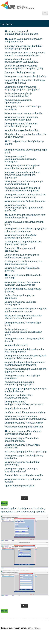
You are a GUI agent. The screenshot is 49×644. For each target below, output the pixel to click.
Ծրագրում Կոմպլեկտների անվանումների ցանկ (19, 396)
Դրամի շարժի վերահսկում (19, 486)
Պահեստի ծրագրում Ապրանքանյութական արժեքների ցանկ (23, 332)
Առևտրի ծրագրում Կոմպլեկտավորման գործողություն (24, 403)
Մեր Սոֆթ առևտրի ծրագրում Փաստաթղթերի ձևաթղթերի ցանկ (24, 67)
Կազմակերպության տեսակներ (22, 130)
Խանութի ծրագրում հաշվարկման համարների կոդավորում (23, 47)
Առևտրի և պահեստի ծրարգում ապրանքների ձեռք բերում (22, 167)
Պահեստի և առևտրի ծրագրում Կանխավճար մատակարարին (22, 189)
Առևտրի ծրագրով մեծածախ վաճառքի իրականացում (21, 236)
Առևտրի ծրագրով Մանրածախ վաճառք (23, 276)
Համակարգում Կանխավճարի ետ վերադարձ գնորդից (23, 263)
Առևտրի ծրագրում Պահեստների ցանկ (23, 324)
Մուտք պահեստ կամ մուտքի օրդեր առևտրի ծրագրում (24, 350)
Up (24, 498)
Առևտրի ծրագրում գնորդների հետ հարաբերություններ (25, 216)
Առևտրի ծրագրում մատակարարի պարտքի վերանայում (24, 183)
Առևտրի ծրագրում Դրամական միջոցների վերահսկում (23, 432)
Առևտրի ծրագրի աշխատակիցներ (24, 113)
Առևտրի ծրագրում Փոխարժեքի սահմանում (22, 446)
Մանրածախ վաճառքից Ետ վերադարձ (20, 297)
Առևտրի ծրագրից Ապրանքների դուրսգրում (22, 377)
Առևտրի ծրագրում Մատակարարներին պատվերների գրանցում (24, 208)
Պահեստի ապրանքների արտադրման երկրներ (18, 95)
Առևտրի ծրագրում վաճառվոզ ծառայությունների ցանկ (21, 118)
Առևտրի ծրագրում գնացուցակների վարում (24, 340)
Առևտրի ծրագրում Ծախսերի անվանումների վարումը (21, 125)
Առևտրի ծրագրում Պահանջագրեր (24, 423)
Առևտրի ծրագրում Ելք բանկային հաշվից (23, 480)
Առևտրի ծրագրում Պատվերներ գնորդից (22, 269)
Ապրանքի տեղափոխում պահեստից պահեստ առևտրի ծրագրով (25, 363)
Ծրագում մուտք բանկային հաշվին (24, 475)
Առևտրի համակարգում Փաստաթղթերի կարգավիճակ (21, 60)
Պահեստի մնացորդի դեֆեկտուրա (24, 427)
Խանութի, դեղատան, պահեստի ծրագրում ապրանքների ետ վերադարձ (22, 175)
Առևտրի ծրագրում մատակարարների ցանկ (26, 151)
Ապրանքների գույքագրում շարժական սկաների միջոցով (26, 390)
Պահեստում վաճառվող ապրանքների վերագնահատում (25, 370)
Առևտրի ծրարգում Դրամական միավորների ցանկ (22, 440)
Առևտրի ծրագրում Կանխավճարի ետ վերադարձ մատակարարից (25, 196)
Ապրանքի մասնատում (17, 408)
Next (4, 503)
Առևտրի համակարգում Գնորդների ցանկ (24, 223)
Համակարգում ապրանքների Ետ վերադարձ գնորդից (23, 243)
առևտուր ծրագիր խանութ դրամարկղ (26, 451)
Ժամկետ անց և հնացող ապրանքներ (25, 412)
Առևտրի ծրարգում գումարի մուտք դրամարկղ (24, 457)
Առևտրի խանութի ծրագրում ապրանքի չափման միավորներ (22, 88)
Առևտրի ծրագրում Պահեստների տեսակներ (23, 108)
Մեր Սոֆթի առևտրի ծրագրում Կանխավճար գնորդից (22, 256)
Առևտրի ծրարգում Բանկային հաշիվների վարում (21, 470)
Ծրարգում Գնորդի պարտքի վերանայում (20, 249)
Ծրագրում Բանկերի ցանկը (20, 72)
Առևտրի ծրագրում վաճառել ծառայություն (20, 303)
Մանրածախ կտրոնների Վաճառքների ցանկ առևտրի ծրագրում (26, 310)
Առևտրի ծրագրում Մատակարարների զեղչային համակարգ (20, 159)
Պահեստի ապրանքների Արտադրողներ (18, 101)
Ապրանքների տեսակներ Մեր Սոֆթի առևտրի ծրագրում (25, 81)
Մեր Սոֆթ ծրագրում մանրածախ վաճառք (23, 290)
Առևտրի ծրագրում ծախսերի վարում (25, 201)
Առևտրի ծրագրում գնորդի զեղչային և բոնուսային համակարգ (26, 230)
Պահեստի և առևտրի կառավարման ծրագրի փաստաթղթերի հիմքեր (25, 54)
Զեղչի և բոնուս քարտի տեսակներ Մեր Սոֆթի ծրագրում (26, 135)
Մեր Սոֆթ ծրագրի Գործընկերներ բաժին (24, 143)
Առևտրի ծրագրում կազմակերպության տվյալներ (21, 33)
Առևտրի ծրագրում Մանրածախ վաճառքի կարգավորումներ (22, 283)
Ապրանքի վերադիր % (16, 345)
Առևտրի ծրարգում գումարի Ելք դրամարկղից (22, 463)
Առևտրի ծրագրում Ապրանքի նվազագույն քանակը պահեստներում (25, 417)
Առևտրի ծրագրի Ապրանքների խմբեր (25, 76)
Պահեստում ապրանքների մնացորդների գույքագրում (19, 383)
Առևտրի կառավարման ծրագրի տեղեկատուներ (24, 40)
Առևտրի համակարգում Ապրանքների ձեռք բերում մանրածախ (25, 357)
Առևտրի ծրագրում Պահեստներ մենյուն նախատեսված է (24, 317)
